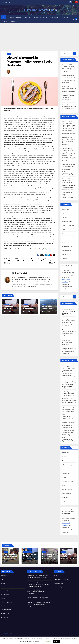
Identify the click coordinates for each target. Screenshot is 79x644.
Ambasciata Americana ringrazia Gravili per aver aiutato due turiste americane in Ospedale (69, 157)
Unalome (65, 258)
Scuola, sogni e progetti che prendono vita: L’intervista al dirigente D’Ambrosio (39, 592)
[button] (74, 19)
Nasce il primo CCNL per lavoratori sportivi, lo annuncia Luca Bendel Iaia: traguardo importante (69, 79)
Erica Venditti (17, 71)
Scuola (28, 17)
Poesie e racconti (9, 21)
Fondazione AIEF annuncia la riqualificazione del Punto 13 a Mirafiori (15, 261)
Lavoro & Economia (15, 17)
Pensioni (65, 234)
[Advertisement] (39, 35)
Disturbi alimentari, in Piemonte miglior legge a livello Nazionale (29, 61)
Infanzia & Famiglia (40, 17)
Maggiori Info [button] (48, 641)
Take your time (67, 250)
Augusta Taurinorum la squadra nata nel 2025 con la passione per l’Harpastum (39, 604)
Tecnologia (54, 17)
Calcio (64, 213)
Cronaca (65, 17)
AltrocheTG (65, 209)
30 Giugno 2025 (48, 559)
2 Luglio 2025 (29, 559)
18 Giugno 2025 (67, 559)
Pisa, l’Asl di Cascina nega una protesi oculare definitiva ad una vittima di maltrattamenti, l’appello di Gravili (69, 170)
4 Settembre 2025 (10, 559)
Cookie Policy (58, 587)
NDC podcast (66, 230)
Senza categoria (67, 246)
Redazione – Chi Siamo (61, 579)
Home (56, 576)
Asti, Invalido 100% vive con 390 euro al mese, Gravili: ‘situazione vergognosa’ (69, 141)
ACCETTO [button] (57, 641)
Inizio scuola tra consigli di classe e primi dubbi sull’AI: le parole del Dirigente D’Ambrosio (69, 68)
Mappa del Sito (58, 583)
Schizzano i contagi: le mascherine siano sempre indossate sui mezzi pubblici (43, 261)
